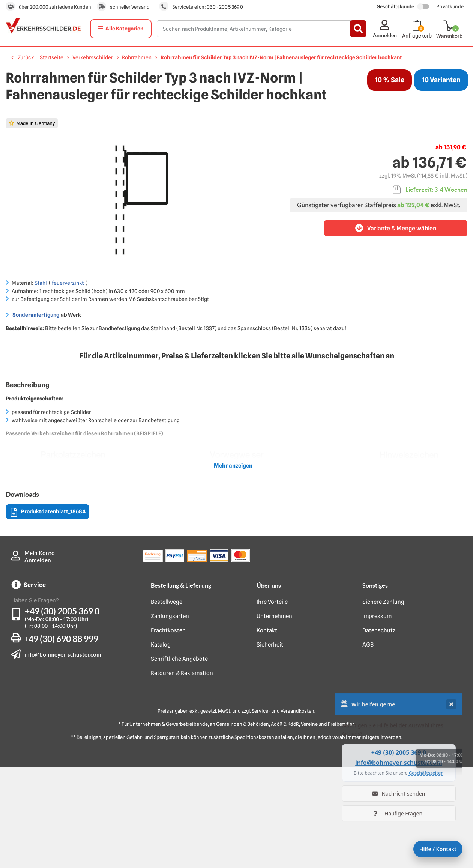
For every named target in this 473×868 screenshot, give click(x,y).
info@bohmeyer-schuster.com (63, 756)
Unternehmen (274, 718)
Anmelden (38, 661)
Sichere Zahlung (383, 703)
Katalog (161, 746)
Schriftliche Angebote (179, 760)
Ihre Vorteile (272, 703)
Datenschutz (379, 732)
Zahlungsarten (170, 718)
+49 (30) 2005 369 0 (62, 712)
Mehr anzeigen (233, 567)
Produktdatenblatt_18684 (48, 614)
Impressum (377, 718)
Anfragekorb (417, 36)
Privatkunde (450, 6)
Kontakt (267, 732)
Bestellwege (167, 703)
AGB (368, 746)
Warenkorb (449, 36)
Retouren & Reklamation (182, 775)
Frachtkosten (168, 732)
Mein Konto (40, 654)
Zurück (26, 57)
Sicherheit (270, 746)
